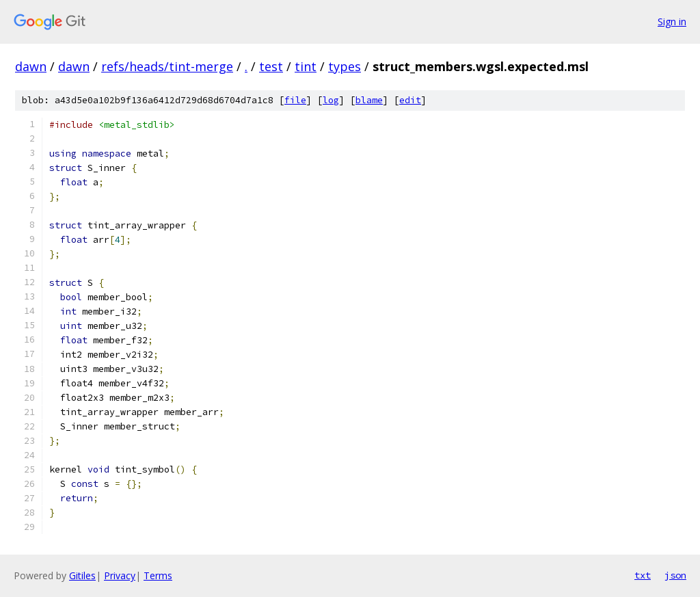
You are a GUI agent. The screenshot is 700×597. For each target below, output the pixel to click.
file (295, 100)
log (331, 100)
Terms (158, 575)
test (271, 66)
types (345, 66)
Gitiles (82, 575)
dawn (31, 66)
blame (369, 100)
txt (643, 575)
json (675, 575)
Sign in (672, 22)
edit (410, 100)
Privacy (120, 575)
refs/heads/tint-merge (167, 66)
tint (306, 66)
